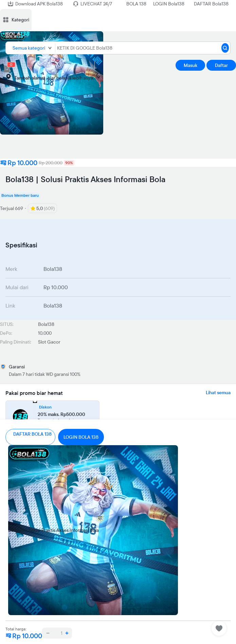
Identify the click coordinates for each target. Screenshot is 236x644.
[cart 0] (7, 69)
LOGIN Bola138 (169, 4)
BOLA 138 (136, 4)
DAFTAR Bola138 (211, 4)
